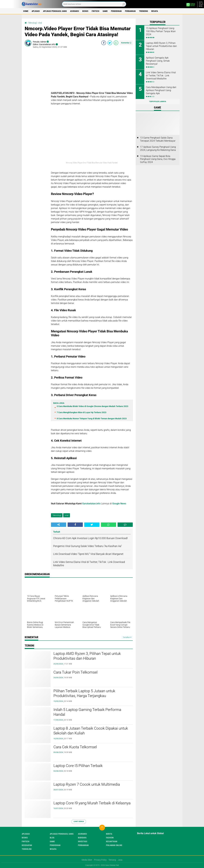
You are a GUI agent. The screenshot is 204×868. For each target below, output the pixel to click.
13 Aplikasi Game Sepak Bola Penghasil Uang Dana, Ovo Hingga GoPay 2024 (158, 159)
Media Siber (87, 860)
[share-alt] (59, 525)
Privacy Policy (100, 860)
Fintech (96, 11)
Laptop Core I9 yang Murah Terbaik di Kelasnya (92, 803)
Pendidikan (116, 11)
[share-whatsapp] (116, 43)
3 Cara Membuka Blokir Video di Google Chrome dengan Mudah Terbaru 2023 (92, 406)
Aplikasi (36, 11)
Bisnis (85, 11)
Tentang (112, 860)
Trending (143, 11)
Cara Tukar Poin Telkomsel (75, 672)
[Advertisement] (92, 71)
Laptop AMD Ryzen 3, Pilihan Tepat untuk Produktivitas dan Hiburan (87, 656)
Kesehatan (27, 845)
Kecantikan (112, 841)
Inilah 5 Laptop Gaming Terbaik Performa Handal (87, 712)
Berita (109, 834)
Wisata (155, 11)
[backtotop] (102, 828)
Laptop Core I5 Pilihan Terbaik (78, 766)
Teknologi (32, 23)
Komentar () (126, 43)
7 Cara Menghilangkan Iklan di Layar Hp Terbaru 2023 (81, 412)
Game (105, 11)
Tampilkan (127, 637)
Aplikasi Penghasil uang (55, 11)
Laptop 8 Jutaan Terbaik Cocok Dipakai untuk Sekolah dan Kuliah (91, 731)
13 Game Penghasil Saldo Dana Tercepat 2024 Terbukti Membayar (158, 139)
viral (40, 23)
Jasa (120, 860)
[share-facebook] (104, 43)
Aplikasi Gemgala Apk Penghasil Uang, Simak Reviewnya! (158, 61)
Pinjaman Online (114, 845)
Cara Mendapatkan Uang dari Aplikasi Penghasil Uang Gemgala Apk (161, 90)
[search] (94, 4)
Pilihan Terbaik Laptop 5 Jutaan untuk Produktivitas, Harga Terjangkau (84, 693)
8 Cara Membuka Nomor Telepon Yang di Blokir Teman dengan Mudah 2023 (92, 419)
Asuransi (75, 11)
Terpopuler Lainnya (158, 102)
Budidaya (82, 838)
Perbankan (130, 11)
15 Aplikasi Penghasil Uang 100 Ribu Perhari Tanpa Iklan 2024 (161, 31)
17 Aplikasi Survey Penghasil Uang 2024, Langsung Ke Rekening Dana (158, 148)
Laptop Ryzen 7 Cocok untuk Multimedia (87, 784)
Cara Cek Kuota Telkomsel (75, 747)
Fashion (110, 838)
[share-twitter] (110, 43)
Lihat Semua (79, 822)
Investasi (83, 841)
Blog (52, 838)
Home (26, 11)
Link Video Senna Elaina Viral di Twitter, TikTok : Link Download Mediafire (161, 76)
